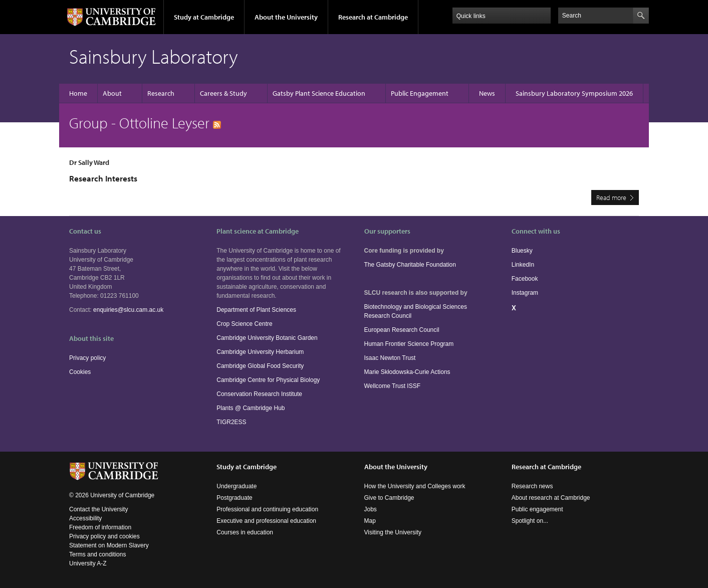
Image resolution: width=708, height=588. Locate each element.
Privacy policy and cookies (104, 536)
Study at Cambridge (204, 17)
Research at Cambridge (373, 17)
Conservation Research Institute (259, 394)
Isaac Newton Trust (390, 358)
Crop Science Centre (244, 324)
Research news (532, 486)
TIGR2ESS (231, 422)
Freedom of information (100, 527)
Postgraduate (234, 498)
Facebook (525, 279)
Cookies (80, 372)
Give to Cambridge (389, 498)
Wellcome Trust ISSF (392, 386)
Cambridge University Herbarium (260, 352)
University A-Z (88, 563)
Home (78, 93)
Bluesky (522, 251)
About (112, 93)
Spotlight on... (530, 521)
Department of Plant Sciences (256, 310)
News (487, 93)
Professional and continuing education (267, 509)
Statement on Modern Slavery (109, 545)
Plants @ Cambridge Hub (251, 408)
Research (161, 93)
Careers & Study (223, 93)
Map (370, 521)
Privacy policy (87, 358)
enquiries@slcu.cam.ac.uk (128, 310)
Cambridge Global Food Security (260, 366)
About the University (286, 17)
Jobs (371, 509)
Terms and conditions (97, 554)
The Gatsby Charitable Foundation (410, 265)
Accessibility (85, 518)
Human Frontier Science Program (409, 344)
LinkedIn (523, 265)
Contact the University (98, 509)
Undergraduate (237, 486)
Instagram (525, 293)
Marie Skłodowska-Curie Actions (407, 372)
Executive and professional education (266, 521)
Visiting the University (393, 532)
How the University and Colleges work (415, 486)
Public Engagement (420, 93)
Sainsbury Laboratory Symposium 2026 (574, 93)
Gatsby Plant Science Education (319, 93)
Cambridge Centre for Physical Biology (268, 380)
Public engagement (537, 509)
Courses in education (245, 532)
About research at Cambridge (551, 498)
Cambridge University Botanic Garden (267, 338)
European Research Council (402, 330)
